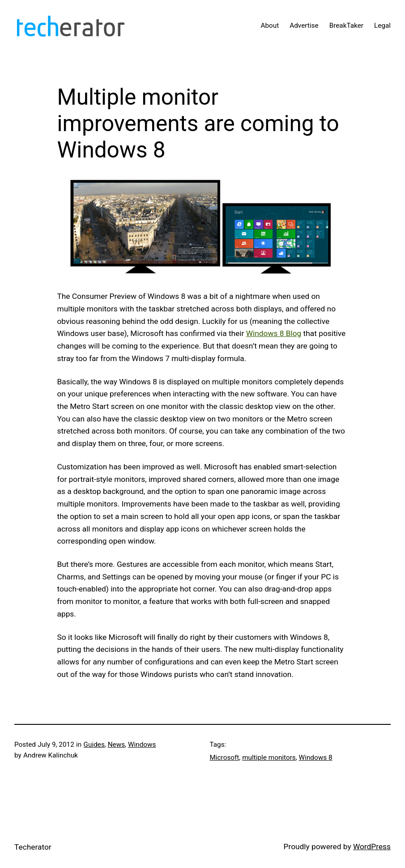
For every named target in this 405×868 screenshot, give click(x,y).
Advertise (304, 26)
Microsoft (225, 757)
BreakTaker (346, 26)
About (270, 26)
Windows (142, 745)
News (116, 745)
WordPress (372, 847)
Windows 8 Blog (274, 333)
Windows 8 (316, 757)
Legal (382, 26)
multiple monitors (269, 757)
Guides (94, 745)
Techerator (33, 847)
